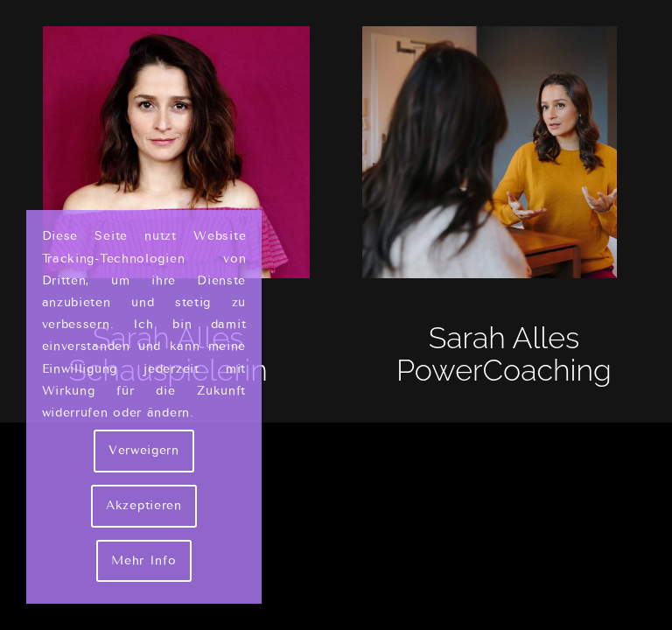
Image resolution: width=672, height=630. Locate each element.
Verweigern (144, 450)
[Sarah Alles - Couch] (504, 152)
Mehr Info (143, 560)
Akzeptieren (144, 505)
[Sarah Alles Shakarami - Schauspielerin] (168, 152)
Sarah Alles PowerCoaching (504, 354)
